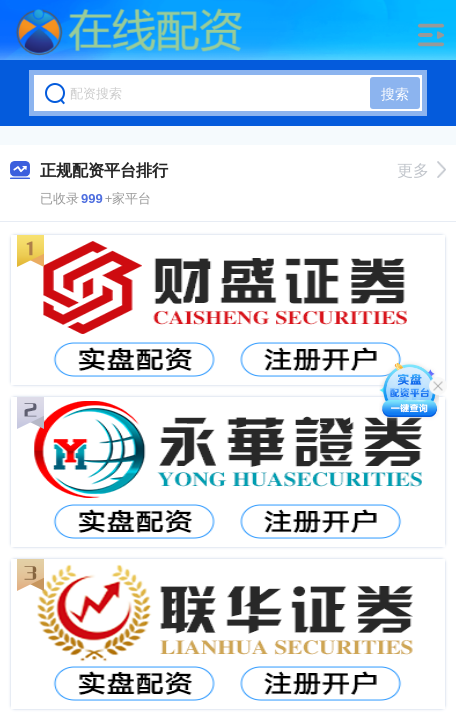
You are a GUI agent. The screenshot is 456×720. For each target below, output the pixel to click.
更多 (421, 170)
